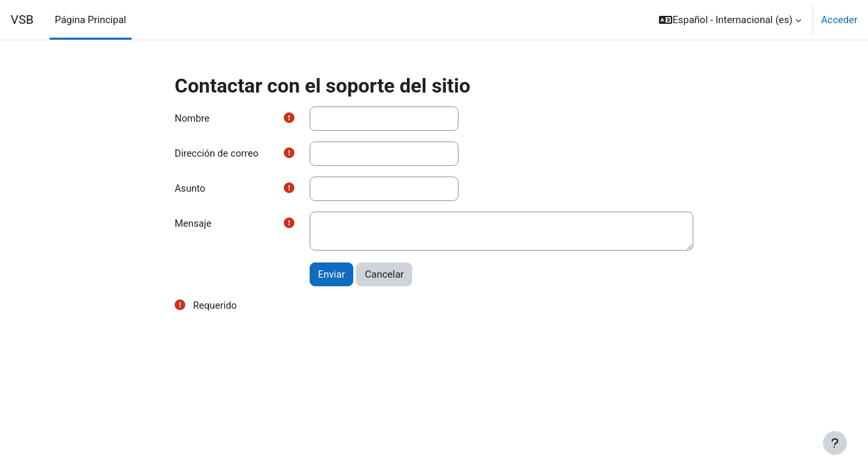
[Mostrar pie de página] (835, 443)
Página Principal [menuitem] (91, 20)
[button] (730, 20)
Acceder (839, 20)
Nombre (193, 118)
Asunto (190, 189)
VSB (22, 20)
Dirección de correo (217, 154)
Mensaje (194, 225)
